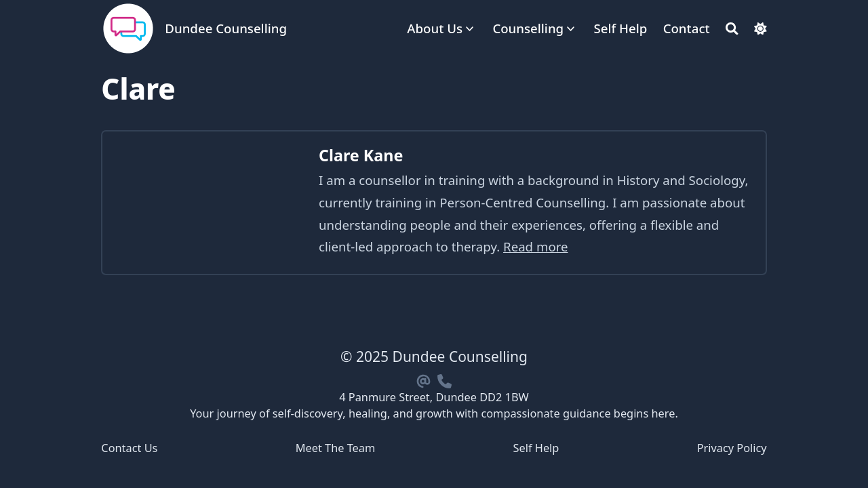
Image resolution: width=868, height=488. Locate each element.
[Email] (424, 379)
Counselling (528, 28)
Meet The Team (336, 448)
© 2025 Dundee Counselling (434, 357)
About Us (435, 28)
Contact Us (129, 448)
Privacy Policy (732, 448)
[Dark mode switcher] (761, 29)
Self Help (536, 448)
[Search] (732, 29)
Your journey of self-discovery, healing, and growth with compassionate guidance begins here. (434, 413)
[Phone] (444, 379)
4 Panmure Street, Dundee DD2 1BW (434, 397)
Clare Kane (361, 155)
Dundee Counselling (226, 28)
